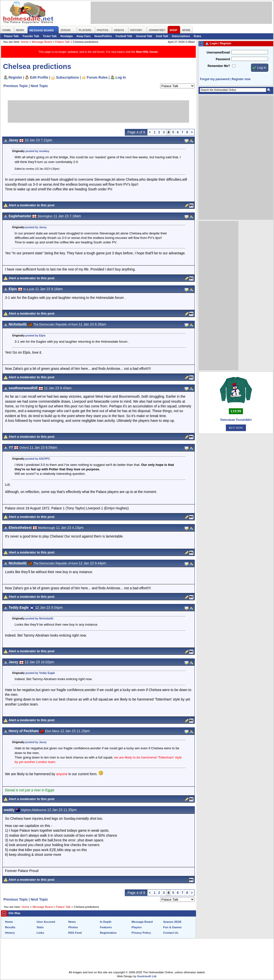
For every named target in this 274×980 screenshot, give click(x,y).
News (72, 922)
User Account (46, 922)
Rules (198, 36)
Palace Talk (11, 36)
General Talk (144, 36)
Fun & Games (172, 927)
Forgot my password (215, 79)
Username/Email (218, 53)
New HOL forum (147, 52)
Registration (108, 933)
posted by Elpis (35, 335)
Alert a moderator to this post (32, 205)
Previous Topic (16, 86)
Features (106, 927)
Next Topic (39, 86)
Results (10, 927)
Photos (73, 927)
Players (137, 927)
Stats (40, 927)
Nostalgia (67, 36)
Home (25, 42)
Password (223, 59)
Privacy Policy (141, 933)
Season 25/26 (172, 922)
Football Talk (124, 36)
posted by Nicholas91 (39, 618)
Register (15, 77)
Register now (241, 79)
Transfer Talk (31, 36)
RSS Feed (75, 933)
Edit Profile (39, 77)
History (10, 933)
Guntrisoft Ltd (147, 976)
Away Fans (84, 36)
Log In (121, 77)
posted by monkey (37, 151)
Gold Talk (162, 36)
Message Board (42, 42)
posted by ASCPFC (38, 459)
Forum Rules (97, 77)
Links (40, 933)
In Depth (106, 922)
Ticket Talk (50, 36)
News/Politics (103, 36)
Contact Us (171, 933)
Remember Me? (219, 66)
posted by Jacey (36, 227)
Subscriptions (181, 36)
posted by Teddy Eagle (40, 673)
